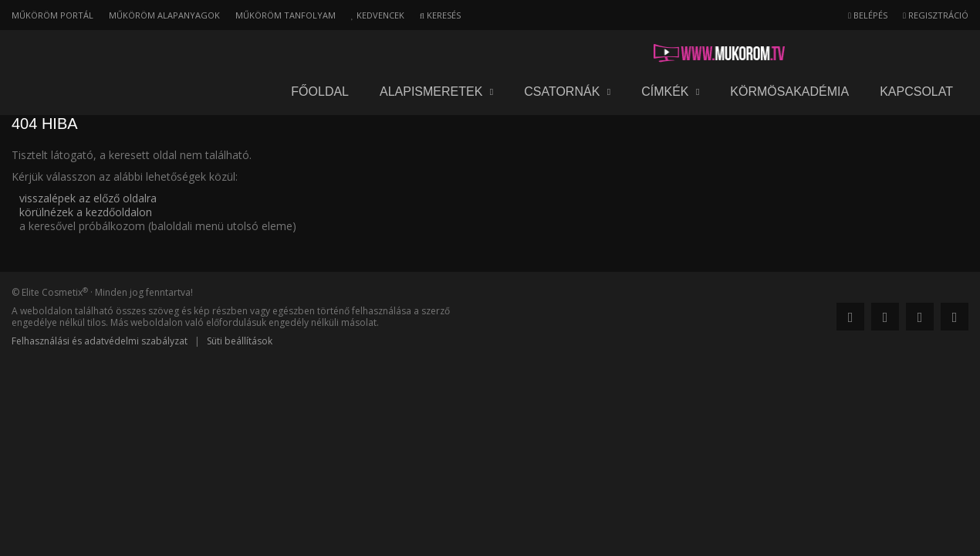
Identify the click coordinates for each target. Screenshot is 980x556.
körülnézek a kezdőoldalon (86, 212)
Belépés (868, 15)
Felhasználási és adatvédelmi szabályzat (100, 341)
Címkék (670, 54)
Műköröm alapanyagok (164, 15)
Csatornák (567, 54)
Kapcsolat (916, 54)
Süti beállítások (240, 341)
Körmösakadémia (789, 54)
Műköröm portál (52, 15)
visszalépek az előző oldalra (88, 198)
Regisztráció (936, 15)
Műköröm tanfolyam (286, 15)
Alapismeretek (436, 54)
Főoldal (320, 54)
